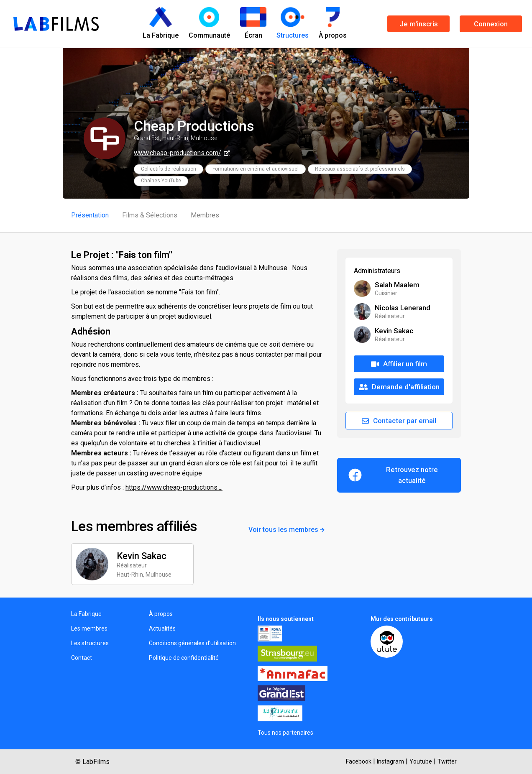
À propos (161, 614)
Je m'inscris (419, 24)
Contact (82, 658)
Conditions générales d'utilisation (192, 643)
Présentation (90, 215)
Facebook (359, 761)
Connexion (491, 24)
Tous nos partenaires (285, 733)
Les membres (89, 628)
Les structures (90, 643)
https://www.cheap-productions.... (174, 487)
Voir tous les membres (286, 530)
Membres (205, 215)
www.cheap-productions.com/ (178, 153)
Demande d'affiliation (399, 387)
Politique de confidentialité (184, 658)
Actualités (162, 628)
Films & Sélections (150, 215)
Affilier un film (399, 364)
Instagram (390, 761)
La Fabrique (86, 614)
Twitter (447, 761)
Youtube (421, 761)
